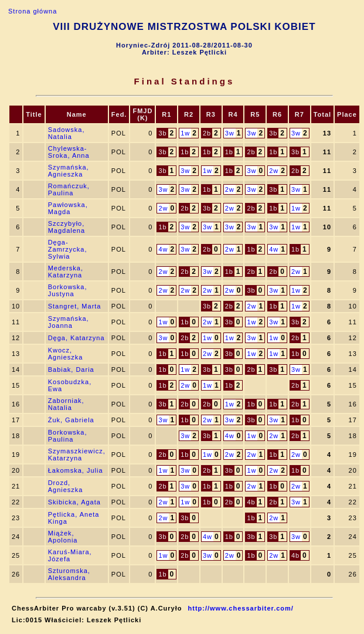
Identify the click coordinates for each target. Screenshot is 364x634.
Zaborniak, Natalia (66, 404)
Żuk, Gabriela (71, 420)
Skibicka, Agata (74, 502)
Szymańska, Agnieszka (69, 171)
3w (230, 133)
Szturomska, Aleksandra (69, 574)
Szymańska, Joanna (69, 322)
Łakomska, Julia (76, 470)
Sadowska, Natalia (67, 133)
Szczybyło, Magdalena (67, 227)
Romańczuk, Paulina (69, 189)
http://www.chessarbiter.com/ (241, 608)
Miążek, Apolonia (63, 537)
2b (207, 133)
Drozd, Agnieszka (66, 486)
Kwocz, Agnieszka (66, 354)
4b (251, 502)
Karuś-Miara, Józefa (70, 555)
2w (274, 171)
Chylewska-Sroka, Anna (69, 152)
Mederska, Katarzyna (66, 272)
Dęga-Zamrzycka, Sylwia (68, 249)
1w (185, 133)
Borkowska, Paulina (68, 436)
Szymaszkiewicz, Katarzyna (77, 455)
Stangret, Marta (75, 306)
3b (162, 133)
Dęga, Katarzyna (76, 338)
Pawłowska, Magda (68, 208)
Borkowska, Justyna (68, 290)
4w (163, 249)
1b (185, 152)
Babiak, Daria (71, 369)
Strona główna (33, 11)
